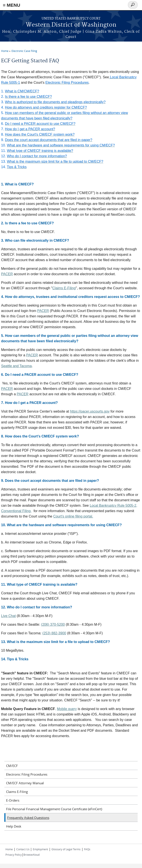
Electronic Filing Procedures (27, 774)
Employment (40, 849)
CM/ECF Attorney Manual (25, 783)
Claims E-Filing (64, 288)
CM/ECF (12, 766)
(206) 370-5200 (53, 624)
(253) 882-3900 (54, 633)
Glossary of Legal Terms (66, 849)
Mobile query (67, 709)
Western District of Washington (71, 25)
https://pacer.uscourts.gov (90, 411)
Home (5, 51)
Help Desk (14, 826)
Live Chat (8, 616)
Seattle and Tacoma (16, 366)
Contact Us (23, 849)
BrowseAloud (31, 855)
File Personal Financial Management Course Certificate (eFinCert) (54, 809)
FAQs (87, 849)
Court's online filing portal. (73, 516)
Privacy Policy (14, 855)
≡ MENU (12, 5)
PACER (7, 274)
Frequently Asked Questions (28, 818)
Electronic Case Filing (24, 51)
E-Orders (13, 800)
